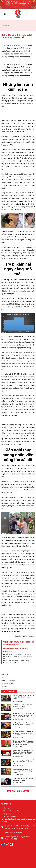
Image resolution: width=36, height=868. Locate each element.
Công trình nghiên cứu (10, 817)
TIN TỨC (4, 677)
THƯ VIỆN (4, 687)
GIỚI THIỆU (5, 674)
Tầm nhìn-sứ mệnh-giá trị (11, 811)
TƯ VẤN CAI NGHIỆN (8, 684)
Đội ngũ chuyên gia (9, 814)
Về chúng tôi (7, 808)
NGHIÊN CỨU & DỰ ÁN (8, 680)
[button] (14, 8)
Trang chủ (4, 25)
